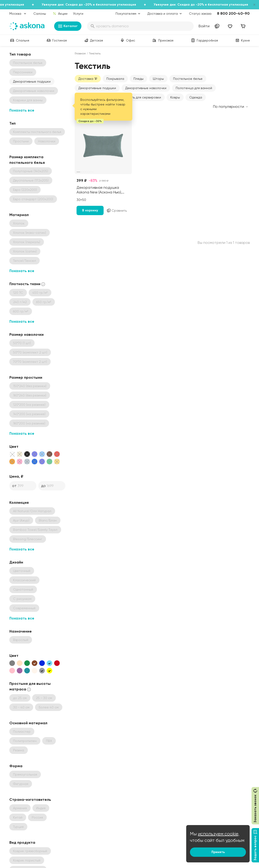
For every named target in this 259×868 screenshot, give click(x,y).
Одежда (196, 97)
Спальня (19, 40)
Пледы (138, 79)
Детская (93, 40)
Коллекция (19, 502)
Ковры (175, 97)
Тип (12, 123)
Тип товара (20, 54)
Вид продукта (22, 842)
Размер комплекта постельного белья (27, 160)
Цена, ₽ (16, 476)
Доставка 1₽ (88, 79)
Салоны (40, 14)
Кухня (242, 40)
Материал (19, 215)
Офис (127, 40)
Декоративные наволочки (146, 88)
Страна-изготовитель (30, 800)
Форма (16, 766)
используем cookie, (219, 834)
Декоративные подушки (32, 81)
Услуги (78, 14)
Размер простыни (26, 377)
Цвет (14, 446)
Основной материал (28, 723)
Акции (60, 14)
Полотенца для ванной (194, 88)
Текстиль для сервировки (141, 97)
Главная (80, 53)
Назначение (21, 631)
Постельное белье (188, 79)
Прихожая (163, 40)
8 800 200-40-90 (233, 13)
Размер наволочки (26, 334)
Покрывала (115, 79)
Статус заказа (200, 14)
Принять (218, 852)
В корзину (90, 210)
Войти (204, 26)
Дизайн (16, 562)
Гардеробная (204, 40)
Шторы (158, 79)
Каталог (68, 26)
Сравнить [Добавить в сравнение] (117, 210)
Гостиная (56, 40)
